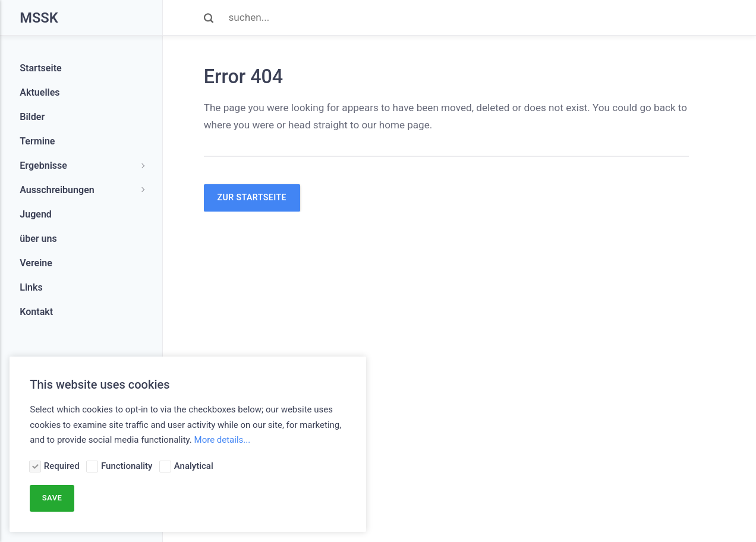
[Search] (459, 18)
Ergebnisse (43, 166)
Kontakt (36, 312)
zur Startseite (252, 197)
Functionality (127, 466)
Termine (37, 141)
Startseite (40, 68)
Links (31, 287)
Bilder (32, 117)
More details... (223, 440)
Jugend (36, 214)
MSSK (39, 18)
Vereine (36, 263)
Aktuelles (40, 92)
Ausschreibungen (57, 190)
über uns (38, 239)
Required (62, 466)
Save (52, 498)
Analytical (194, 466)
